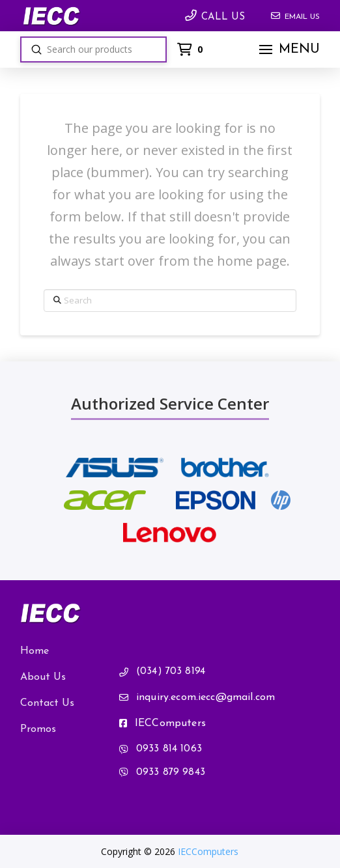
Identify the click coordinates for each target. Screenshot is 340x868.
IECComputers (208, 851)
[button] (288, 49)
